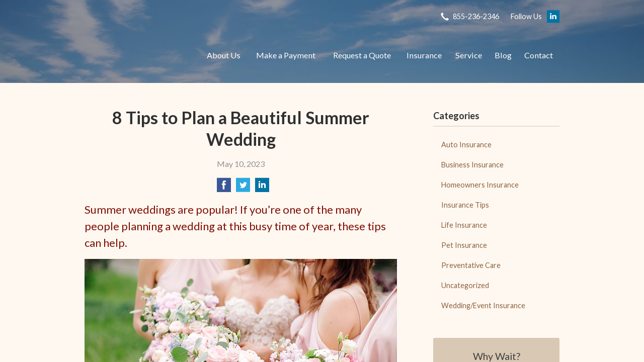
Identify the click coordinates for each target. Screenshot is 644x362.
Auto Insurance (466, 145)
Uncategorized (465, 285)
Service (469, 55)
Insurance (424, 55)
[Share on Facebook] (224, 188)
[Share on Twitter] (243, 188)
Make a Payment (286, 55)
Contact (539, 55)
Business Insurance (472, 165)
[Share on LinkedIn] (262, 188)
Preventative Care (471, 265)
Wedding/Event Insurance (483, 305)
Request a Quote (362, 55)
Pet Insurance (464, 245)
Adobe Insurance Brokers (135, 55)
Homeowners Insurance (480, 185)
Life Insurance (464, 225)
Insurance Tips (465, 205)
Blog (503, 55)
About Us (224, 55)
